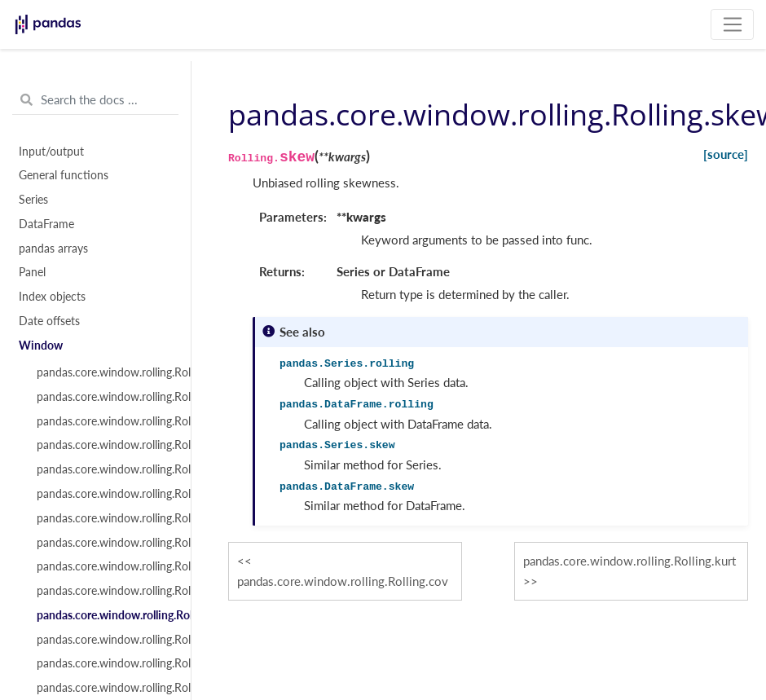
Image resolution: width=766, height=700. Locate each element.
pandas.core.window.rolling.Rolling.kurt (105, 640)
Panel (32, 272)
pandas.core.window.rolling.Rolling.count (105, 372)
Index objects (52, 297)
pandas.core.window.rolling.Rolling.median (105, 445)
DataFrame (46, 224)
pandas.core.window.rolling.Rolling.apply (105, 663)
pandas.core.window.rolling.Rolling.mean (105, 421)
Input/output (51, 152)
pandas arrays (53, 249)
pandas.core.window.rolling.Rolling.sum (105, 397)
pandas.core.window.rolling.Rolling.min (105, 518)
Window (41, 346)
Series (33, 200)
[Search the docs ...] (95, 100)
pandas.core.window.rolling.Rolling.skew (105, 615)
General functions (64, 175)
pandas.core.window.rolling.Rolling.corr (105, 566)
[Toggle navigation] (732, 24)
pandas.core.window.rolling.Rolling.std (105, 494)
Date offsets (49, 321)
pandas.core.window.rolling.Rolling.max (105, 543)
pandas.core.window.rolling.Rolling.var (105, 469)
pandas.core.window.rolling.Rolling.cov (105, 591)
